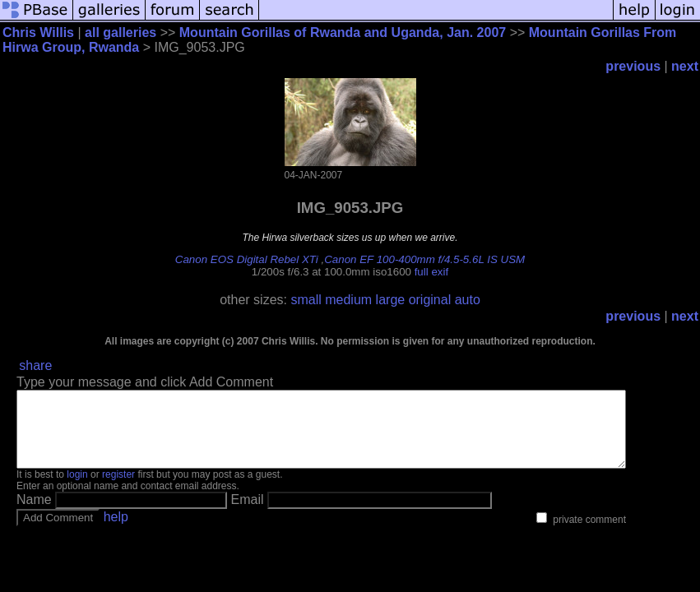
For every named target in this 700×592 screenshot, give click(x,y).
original (430, 300)
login (77, 489)
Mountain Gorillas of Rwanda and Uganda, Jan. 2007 (343, 32)
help (116, 532)
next (685, 66)
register (118, 489)
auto (468, 300)
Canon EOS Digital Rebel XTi (247, 259)
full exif (431, 272)
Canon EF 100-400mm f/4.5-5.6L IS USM (424, 259)
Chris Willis (38, 32)
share (35, 365)
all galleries (121, 32)
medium (348, 300)
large (391, 300)
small (306, 300)
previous (633, 66)
